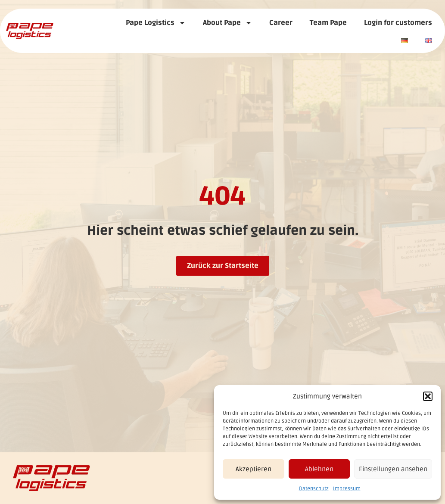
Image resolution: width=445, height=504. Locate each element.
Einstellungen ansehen (393, 469)
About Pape (227, 23)
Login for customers (398, 23)
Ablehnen (319, 469)
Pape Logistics (156, 23)
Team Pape (328, 23)
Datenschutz (314, 489)
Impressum (347, 489)
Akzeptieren (254, 469)
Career (281, 23)
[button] (428, 396)
